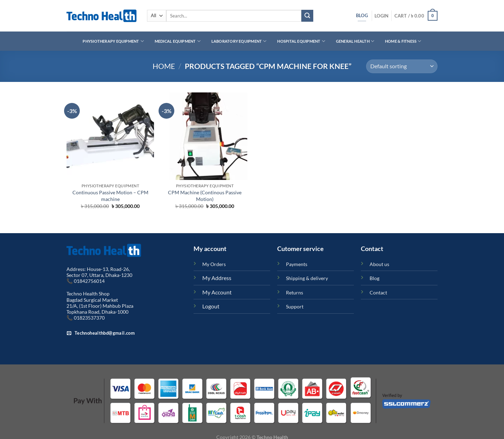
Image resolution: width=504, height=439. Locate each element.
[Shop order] (402, 66)
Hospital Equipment (301, 41)
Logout (211, 306)
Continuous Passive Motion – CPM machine (110, 196)
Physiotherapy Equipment (113, 41)
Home (164, 66)
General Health (355, 41)
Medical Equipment (178, 41)
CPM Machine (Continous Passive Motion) (205, 196)
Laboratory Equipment (239, 41)
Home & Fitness (403, 41)
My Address (217, 278)
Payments (297, 264)
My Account (217, 292)
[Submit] (307, 16)
